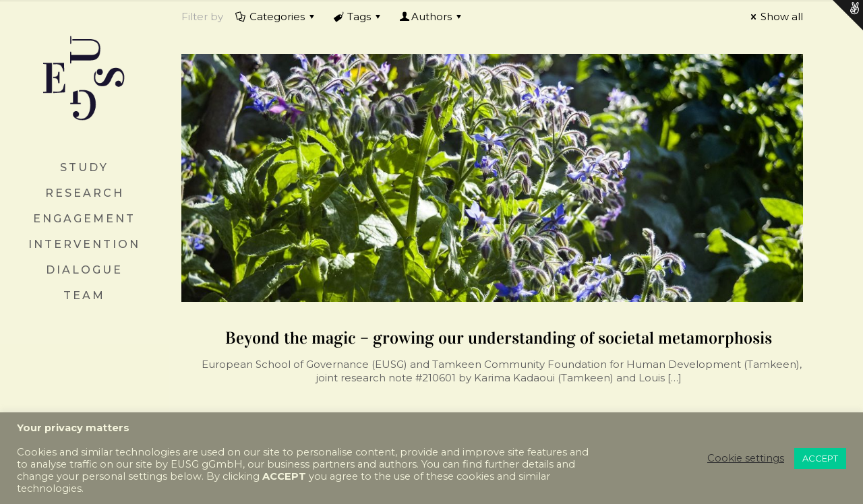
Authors (431, 17)
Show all (775, 17)
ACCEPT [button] (820, 458)
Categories (276, 17)
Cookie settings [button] (746, 458)
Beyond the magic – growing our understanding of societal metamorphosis (499, 338)
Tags (358, 17)
